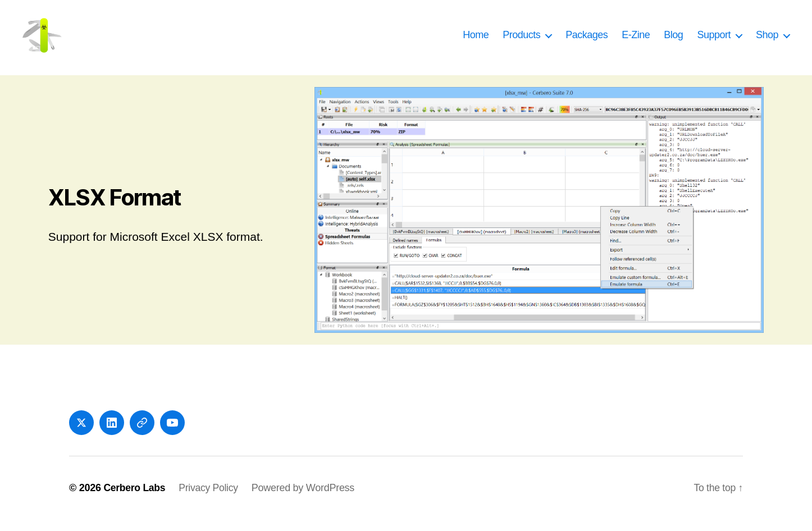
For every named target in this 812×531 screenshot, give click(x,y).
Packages (587, 40)
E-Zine (636, 40)
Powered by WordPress (306, 499)
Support (714, 40)
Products (521, 40)
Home (476, 40)
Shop (767, 40)
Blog (673, 40)
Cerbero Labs (135, 499)
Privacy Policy (211, 499)
